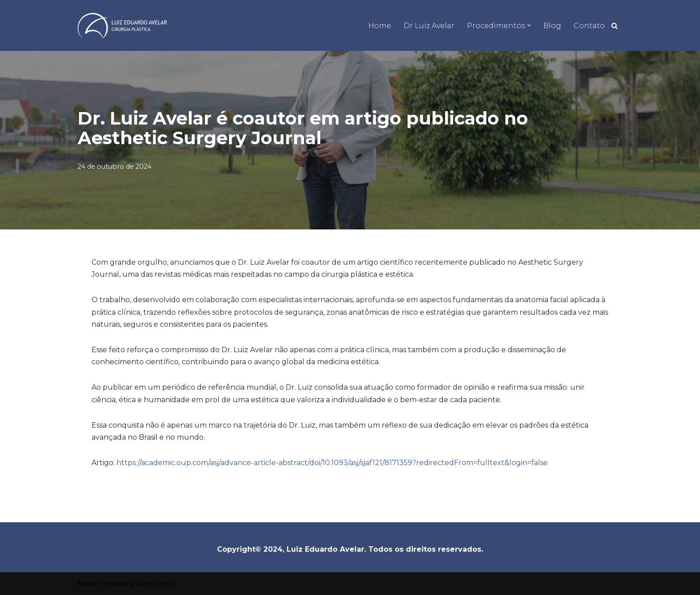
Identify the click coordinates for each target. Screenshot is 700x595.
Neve (87, 584)
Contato (589, 26)
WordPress (155, 584)
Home (380, 26)
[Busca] (615, 26)
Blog (552, 26)
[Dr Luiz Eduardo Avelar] (122, 26)
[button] (529, 25)
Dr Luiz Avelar (429, 26)
